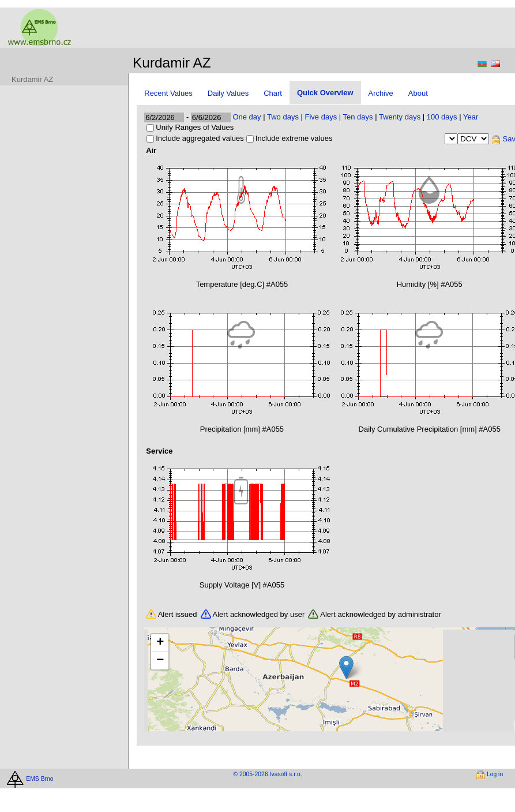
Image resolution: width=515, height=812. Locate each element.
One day (247, 117)
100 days (442, 117)
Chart (273, 93)
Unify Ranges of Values (195, 127)
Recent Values (168, 93)
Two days (283, 117)
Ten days (358, 117)
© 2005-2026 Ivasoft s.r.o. (267, 774)
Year (471, 117)
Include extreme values (294, 138)
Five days (321, 117)
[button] (346, 667)
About (418, 93)
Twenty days (400, 117)
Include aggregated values (200, 138)
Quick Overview (325, 93)
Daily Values (228, 93)
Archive (381, 93)
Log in (495, 774)
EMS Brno (40, 778)
